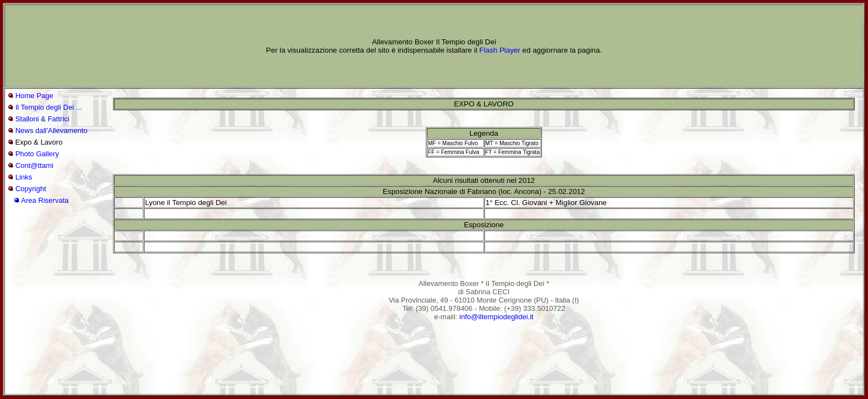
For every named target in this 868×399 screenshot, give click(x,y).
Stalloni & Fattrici (43, 119)
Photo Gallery (37, 154)
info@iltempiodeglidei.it (497, 317)
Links (24, 177)
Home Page (35, 96)
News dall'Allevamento (51, 131)
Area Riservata (45, 200)
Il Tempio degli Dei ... (49, 107)
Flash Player (500, 50)
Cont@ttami (35, 165)
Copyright (31, 189)
